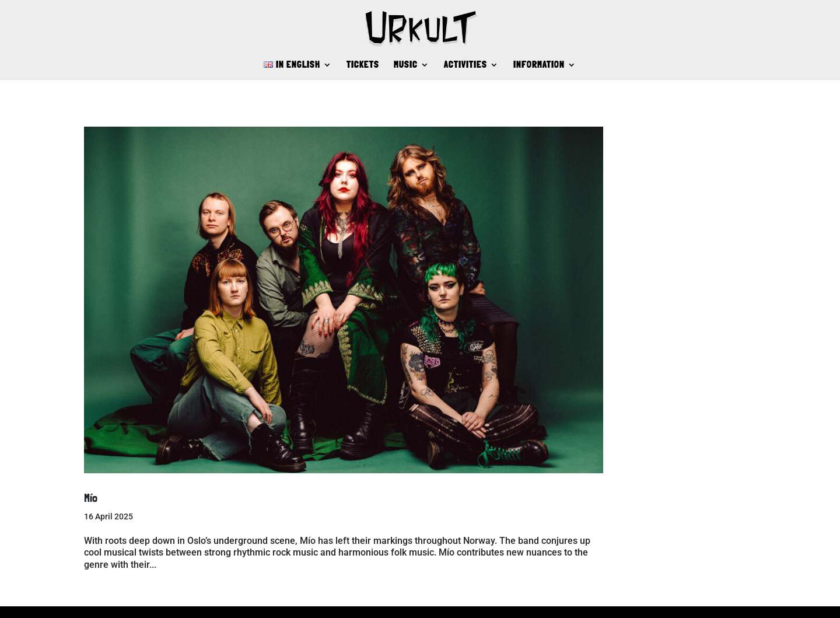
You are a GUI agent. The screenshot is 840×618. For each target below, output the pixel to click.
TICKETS (363, 65)
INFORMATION (539, 65)
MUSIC (406, 65)
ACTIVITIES (466, 65)
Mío (91, 498)
